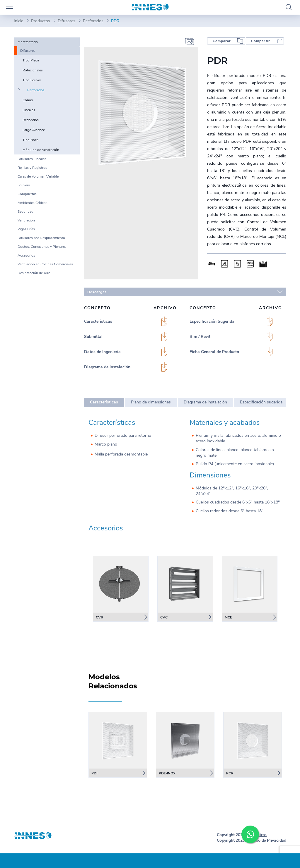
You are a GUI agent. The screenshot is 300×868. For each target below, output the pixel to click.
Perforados (93, 21)
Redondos (31, 120)
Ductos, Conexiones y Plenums (42, 247)
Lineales (29, 110)
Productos (41, 21)
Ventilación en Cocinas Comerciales (45, 264)
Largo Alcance (34, 130)
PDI (94, 773)
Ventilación (26, 220)
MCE (228, 617)
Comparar (222, 41)
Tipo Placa (31, 60)
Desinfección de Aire (34, 273)
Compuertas (27, 194)
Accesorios (26, 255)
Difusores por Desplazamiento (41, 238)
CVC (164, 617)
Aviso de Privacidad (268, 840)
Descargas (185, 292)
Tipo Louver (32, 80)
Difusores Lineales (32, 159)
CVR (99, 617)
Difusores (67, 21)
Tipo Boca (30, 140)
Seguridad (25, 212)
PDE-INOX (167, 773)
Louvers (24, 185)
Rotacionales (33, 70)
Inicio (19, 21)
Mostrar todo (28, 42)
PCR (230, 773)
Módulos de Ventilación (41, 150)
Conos (28, 100)
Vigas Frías (26, 229)
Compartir (261, 41)
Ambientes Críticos (33, 203)
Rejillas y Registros (32, 168)
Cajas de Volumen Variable (38, 176)
